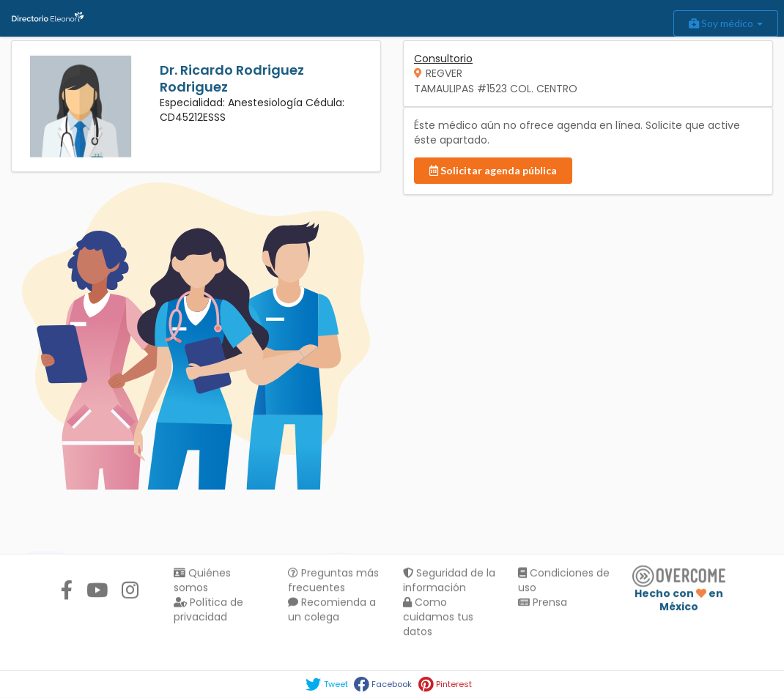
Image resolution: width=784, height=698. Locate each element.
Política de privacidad (208, 611)
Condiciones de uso (564, 582)
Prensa (543, 604)
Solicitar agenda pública (493, 170)
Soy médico (726, 23)
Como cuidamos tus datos (438, 618)
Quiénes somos (202, 582)
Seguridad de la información (449, 582)
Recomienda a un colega (332, 611)
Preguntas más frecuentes (333, 582)
